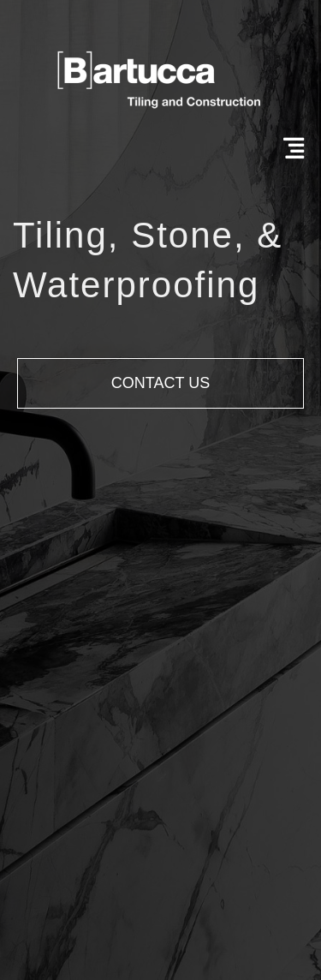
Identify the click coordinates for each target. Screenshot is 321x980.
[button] (160, 383)
